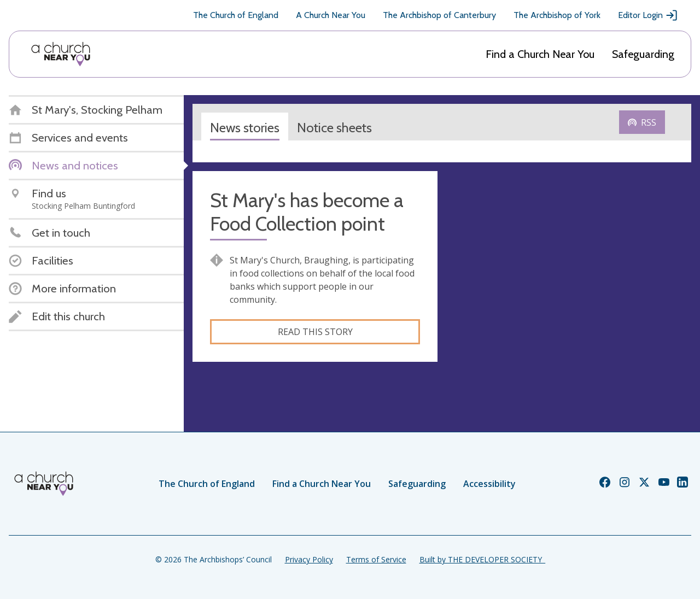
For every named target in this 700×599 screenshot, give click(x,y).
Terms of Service (376, 559)
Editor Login (648, 15)
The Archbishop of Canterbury (439, 15)
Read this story (315, 332)
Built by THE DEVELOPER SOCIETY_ (482, 559)
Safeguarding (643, 54)
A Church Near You (331, 15)
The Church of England (236, 15)
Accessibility (489, 484)
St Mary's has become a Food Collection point (307, 212)
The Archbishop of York (557, 15)
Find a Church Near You (540, 54)
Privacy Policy (309, 559)
